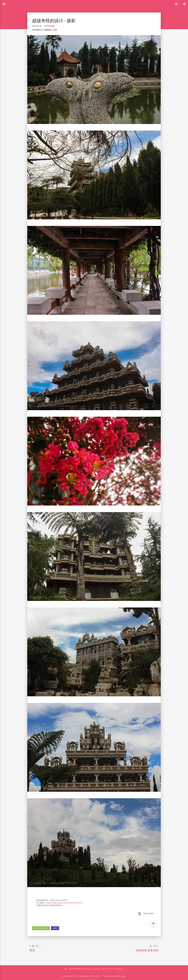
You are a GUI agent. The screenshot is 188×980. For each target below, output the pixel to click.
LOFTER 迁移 (49, 26)
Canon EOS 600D (41, 928)
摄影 (55, 928)
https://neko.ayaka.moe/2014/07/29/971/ (65, 903)
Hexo (113, 976)
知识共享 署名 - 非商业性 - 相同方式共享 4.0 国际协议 (102, 969)
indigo (123, 976)
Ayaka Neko (146, 913)
